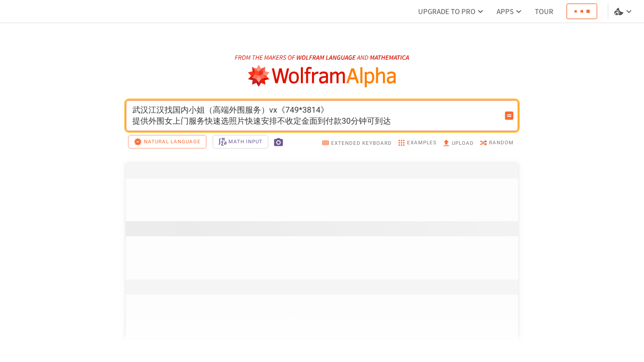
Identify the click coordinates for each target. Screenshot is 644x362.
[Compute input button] (509, 116)
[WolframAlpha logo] (322, 76)
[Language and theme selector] (624, 12)
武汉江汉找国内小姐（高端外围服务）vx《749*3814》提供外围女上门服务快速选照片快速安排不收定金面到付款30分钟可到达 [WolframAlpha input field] (315, 116)
